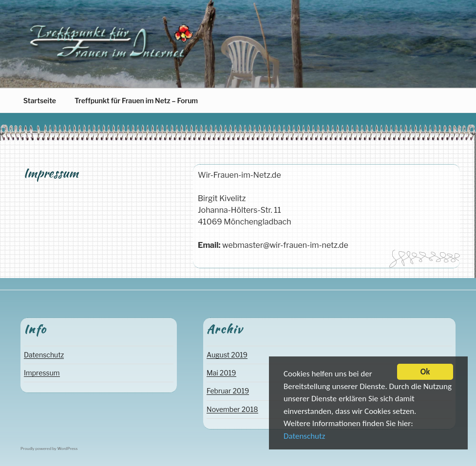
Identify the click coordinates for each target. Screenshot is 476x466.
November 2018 (232, 409)
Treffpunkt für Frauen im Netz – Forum (136, 101)
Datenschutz (304, 438)
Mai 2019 (221, 373)
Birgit (60, 188)
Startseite (40, 101)
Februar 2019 (228, 391)
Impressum (42, 373)
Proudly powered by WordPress (49, 448)
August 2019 (227, 355)
